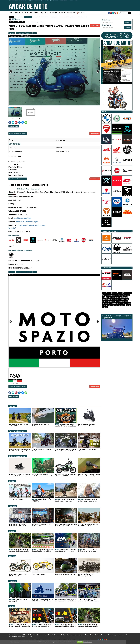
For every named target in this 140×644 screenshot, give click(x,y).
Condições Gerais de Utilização (120, 635)
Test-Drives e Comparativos (18, 431)
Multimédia (13, 506)
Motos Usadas (106, 293)
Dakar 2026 (26, 13)
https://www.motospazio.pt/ (27, 222)
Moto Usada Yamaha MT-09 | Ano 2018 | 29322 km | (117, 327)
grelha (14, 19)
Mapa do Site (29, 637)
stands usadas (54, 17)
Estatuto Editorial (90, 635)
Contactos (74, 635)
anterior (28, 22)
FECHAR (80, 642)
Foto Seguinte (29, 33)
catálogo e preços (19, 17)
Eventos (12, 13)
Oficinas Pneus (124, 299)
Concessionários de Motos (114, 297)
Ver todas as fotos (20, 33)
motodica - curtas (83, 17)
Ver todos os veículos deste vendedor (18, 134)
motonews (61, 17)
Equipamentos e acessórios (18, 456)
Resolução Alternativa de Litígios (17, 637)
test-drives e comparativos (71, 17)
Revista (82, 13)
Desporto (12, 531)
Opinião (33, 13)
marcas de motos (36, 17)
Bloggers (122, 305)
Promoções (56, 13)
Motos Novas (127, 293)
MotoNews (13, 406)
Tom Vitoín (33, 635)
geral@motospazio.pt (22, 218)
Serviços (64, 13)
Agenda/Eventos (117, 293)
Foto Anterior (12, 33)
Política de (88, 642)
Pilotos (128, 305)
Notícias (18, 13)
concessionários (45, 17)
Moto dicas (13, 581)
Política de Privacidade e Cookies (103, 635)
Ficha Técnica (81, 635)
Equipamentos (46, 13)
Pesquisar (128, 23)
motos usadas (28, 17)
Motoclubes (72, 13)
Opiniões (12, 481)
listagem (18, 19)
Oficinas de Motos (113, 299)
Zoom (35, 33)
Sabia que (12, 556)
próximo (43, 22)
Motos (39, 13)
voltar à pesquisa (35, 22)
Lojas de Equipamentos (109, 301)
